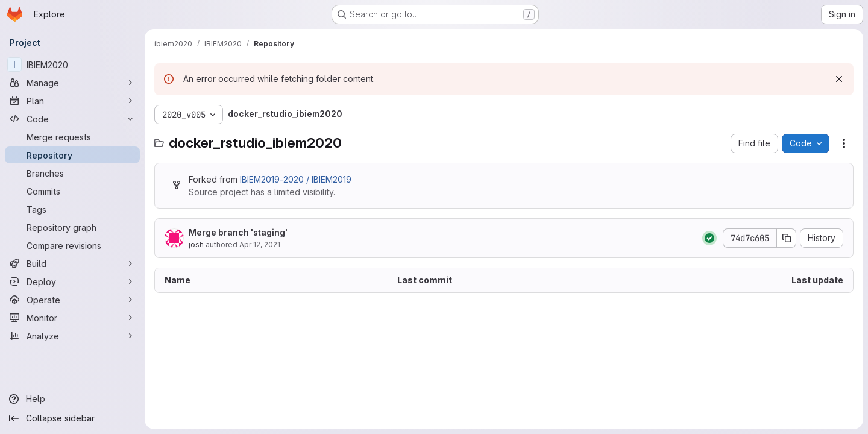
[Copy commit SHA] (787, 238)
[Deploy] (72, 281)
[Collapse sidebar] (72, 418)
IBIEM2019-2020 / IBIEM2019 (296, 179)
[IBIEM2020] (72, 64)
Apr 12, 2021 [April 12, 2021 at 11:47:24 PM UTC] (260, 244)
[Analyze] (72, 336)
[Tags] (72, 209)
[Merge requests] (72, 137)
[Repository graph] (72, 227)
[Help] (72, 399)
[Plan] (72, 101)
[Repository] (72, 155)
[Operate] (72, 300)
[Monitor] (72, 318)
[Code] (72, 119)
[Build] (72, 263)
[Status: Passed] (709, 238)
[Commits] (72, 191)
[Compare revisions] (72, 245)
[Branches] (72, 173)
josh (196, 244)
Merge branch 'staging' (238, 232)
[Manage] (72, 83)
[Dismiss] (839, 79)
